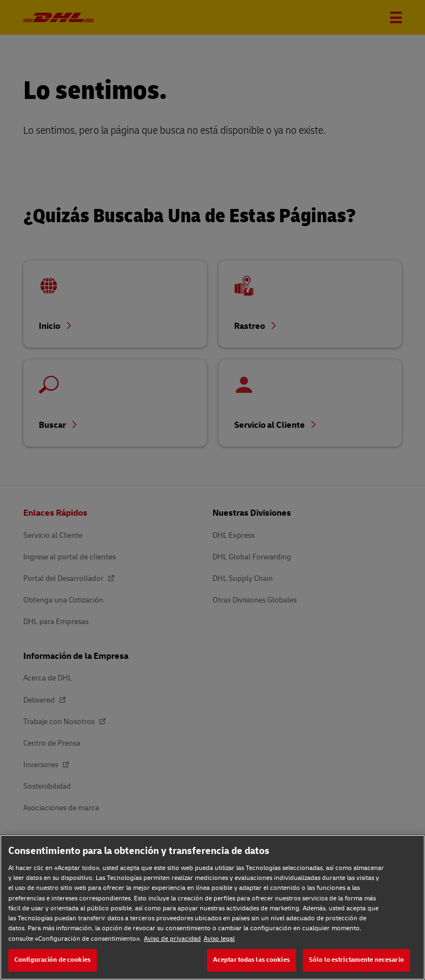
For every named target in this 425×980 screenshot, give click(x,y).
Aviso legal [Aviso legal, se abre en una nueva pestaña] (219, 939)
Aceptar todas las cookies (252, 960)
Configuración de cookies (53, 960)
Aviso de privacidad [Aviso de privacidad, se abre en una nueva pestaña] (172, 939)
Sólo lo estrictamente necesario (356, 960)
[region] (212, 907)
